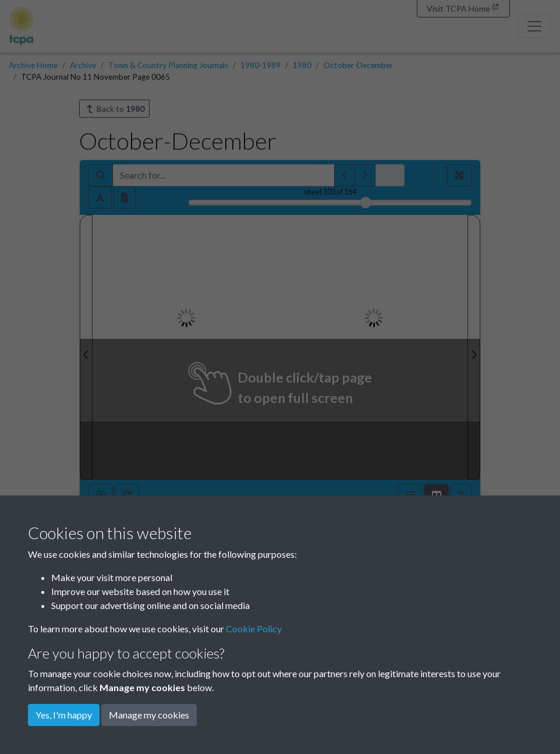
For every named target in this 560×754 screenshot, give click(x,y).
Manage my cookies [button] (149, 715)
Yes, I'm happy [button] (64, 715)
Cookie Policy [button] (254, 629)
